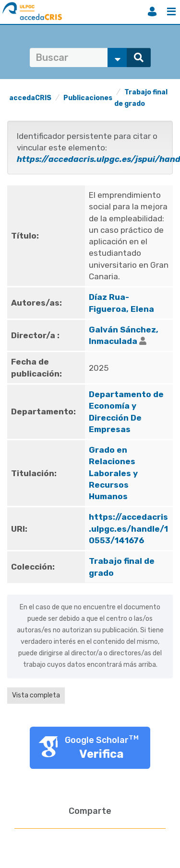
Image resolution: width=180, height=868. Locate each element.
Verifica (102, 754)
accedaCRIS (30, 98)
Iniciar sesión (152, 11)
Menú (171, 11)
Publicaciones (88, 98)
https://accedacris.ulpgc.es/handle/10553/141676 (128, 529)
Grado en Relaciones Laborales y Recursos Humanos (113, 473)
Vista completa (36, 695)
